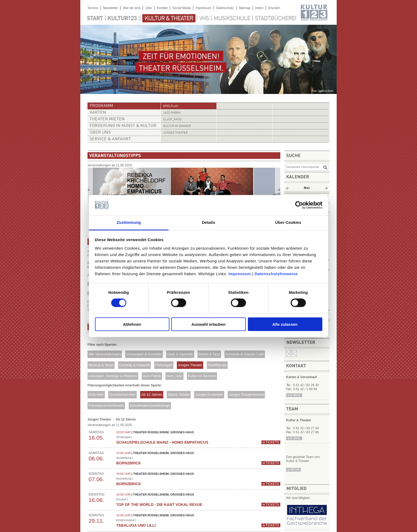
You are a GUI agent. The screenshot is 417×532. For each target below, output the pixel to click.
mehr (295, 470)
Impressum (240, 274)
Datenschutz (225, 8)
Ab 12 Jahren (152, 395)
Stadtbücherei (276, 19)
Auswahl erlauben (208, 324)
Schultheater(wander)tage (150, 405)
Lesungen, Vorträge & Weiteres (113, 376)
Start (95, 19)
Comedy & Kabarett (134, 365)
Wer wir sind (132, 8)
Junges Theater (175, 133)
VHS (204, 19)
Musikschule (232, 19)
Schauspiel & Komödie (144, 354)
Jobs (149, 8)
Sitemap (245, 8)
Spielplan (171, 106)
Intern (259, 8)
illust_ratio (172, 120)
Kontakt (162, 8)
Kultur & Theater (169, 19)
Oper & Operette (180, 354)
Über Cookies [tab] (288, 222)
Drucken (274, 8)
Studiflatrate (217, 365)
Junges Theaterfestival (246, 395)
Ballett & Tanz (209, 354)
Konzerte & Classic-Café (245, 354)
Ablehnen (132, 324)
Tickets (272, 442)
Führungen (164, 365)
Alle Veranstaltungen (105, 354)
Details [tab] (208, 222)
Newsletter (110, 8)
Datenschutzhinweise (276, 274)
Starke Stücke (179, 395)
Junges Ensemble (209, 395)
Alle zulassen (285, 324)
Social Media (182, 8)
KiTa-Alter (96, 395)
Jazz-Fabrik (172, 113)
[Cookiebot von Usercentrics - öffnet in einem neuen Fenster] (299, 205)
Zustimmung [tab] (129, 222)
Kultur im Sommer (177, 126)
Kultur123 (122, 19)
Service (93, 8)
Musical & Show (101, 365)
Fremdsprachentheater (106, 405)
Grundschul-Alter (122, 395)
